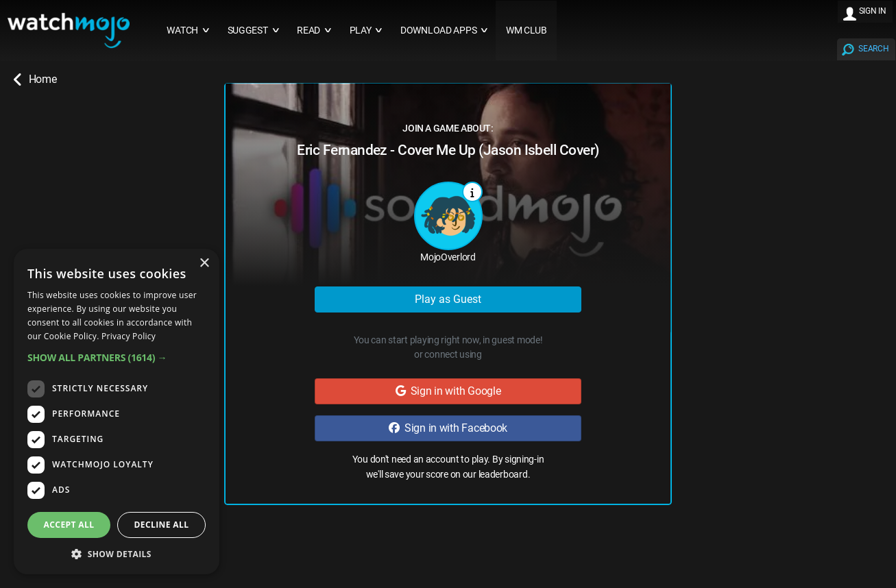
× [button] (204, 264)
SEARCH (873, 49)
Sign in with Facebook (448, 428)
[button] (117, 357)
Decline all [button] (162, 525)
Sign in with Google (448, 391)
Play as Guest (448, 299)
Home (35, 79)
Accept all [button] (69, 525)
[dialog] (117, 412)
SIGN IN (873, 11)
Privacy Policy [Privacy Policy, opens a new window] (129, 336)
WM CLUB (526, 30)
